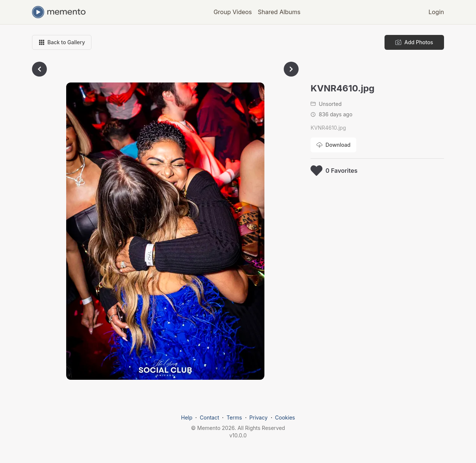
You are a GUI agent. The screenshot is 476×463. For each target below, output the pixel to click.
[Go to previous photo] (39, 69)
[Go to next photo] (291, 69)
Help (187, 417)
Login (436, 12)
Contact (209, 417)
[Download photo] (333, 145)
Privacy (259, 417)
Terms (234, 417)
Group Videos (233, 12)
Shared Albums (279, 12)
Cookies (285, 417)
